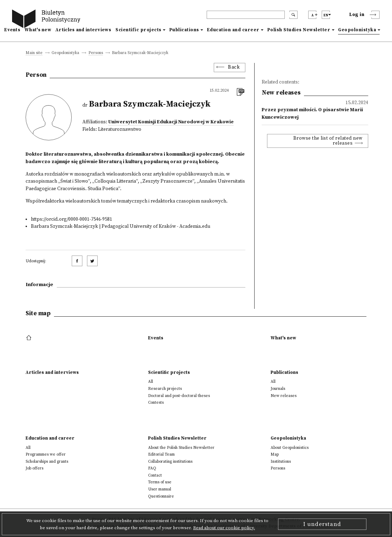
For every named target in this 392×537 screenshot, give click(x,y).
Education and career (233, 30)
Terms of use (160, 482)
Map (275, 454)
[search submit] (293, 15)
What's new (38, 30)
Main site (34, 53)
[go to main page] (48, 20)
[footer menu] (30, 338)
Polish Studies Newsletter (299, 30)
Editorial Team (161, 454)
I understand (322, 524)
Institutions (281, 461)
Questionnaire (161, 496)
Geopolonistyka (357, 30)
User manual (160, 489)
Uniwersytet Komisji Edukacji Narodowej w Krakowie (171, 122)
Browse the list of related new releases (328, 141)
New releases (284, 396)
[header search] (246, 15)
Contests (156, 402)
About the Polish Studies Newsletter (181, 448)
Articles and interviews (83, 30)
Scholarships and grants (47, 461)
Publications (184, 30)
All (151, 382)
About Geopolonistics (290, 448)
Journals (278, 389)
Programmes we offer (46, 454)
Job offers (34, 468)
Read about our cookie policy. (224, 528)
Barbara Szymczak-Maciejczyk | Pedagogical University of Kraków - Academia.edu (121, 227)
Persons (96, 53)
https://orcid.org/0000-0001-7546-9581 (72, 219)
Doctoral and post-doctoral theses (179, 396)
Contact (155, 475)
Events (12, 30)
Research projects (165, 389)
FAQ (152, 468)
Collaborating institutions (170, 461)
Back (234, 67)
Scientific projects (138, 30)
